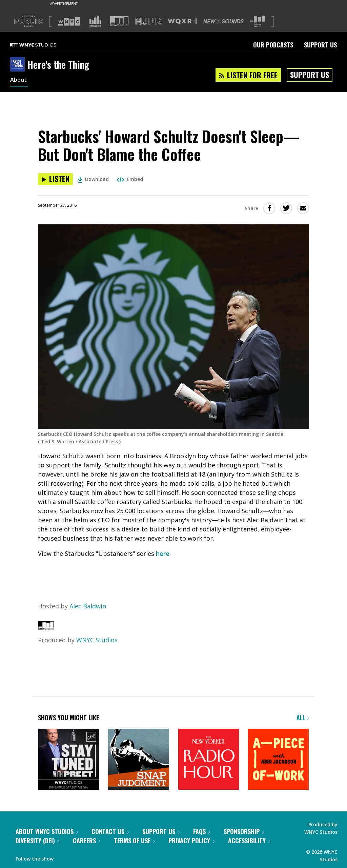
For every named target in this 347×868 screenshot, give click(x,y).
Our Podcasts (273, 45)
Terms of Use (134, 841)
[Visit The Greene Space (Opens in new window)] (258, 22)
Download (93, 179)
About (19, 81)
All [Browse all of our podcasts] (303, 718)
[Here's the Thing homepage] (19, 65)
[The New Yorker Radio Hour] (209, 760)
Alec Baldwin (88, 606)
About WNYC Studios (47, 831)
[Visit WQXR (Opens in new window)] (182, 22)
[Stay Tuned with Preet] (69, 760)
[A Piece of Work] (278, 760)
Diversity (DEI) (37, 841)
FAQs (202, 831)
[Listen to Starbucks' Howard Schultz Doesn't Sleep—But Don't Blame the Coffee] (55, 179)
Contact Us (110, 831)
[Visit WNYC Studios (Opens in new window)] (119, 21)
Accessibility (249, 841)
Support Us (320, 45)
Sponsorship (244, 831)
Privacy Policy (191, 841)
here (163, 553)
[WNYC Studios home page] (42, 45)
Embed (130, 179)
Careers (87, 841)
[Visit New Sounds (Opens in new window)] (223, 21)
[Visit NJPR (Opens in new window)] (148, 22)
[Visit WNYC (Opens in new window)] (69, 21)
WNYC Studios (97, 640)
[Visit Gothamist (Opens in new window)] (95, 21)
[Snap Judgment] (138, 760)
